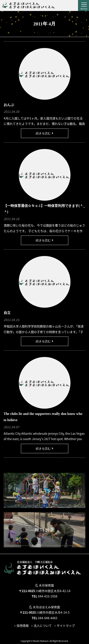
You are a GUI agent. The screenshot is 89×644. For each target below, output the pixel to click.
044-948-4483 (48, 618)
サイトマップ (66, 625)
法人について (43, 625)
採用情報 (23, 625)
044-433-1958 (48, 596)
